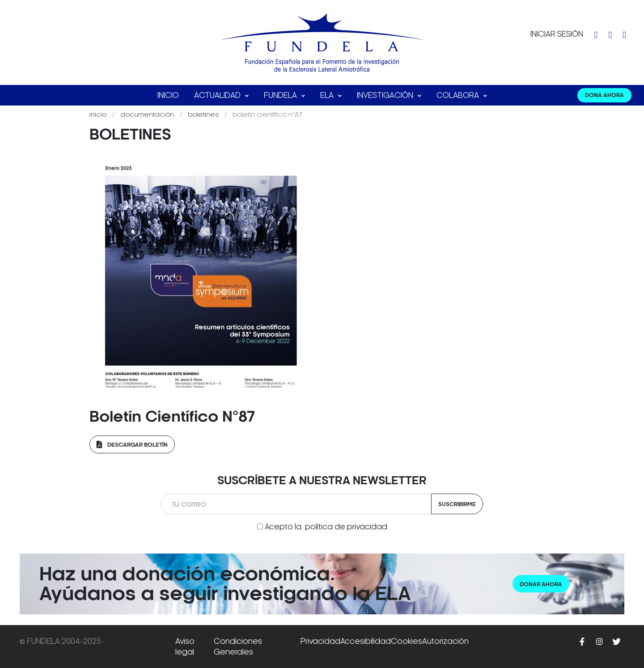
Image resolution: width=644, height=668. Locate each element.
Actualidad (218, 95)
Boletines (204, 114)
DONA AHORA (604, 95)
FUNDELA (281, 95)
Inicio (168, 95)
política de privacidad (346, 527)
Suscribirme (457, 504)
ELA (328, 95)
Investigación (386, 95)
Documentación (148, 114)
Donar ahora (541, 584)
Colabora (459, 95)
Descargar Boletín (132, 445)
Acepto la (326, 527)
